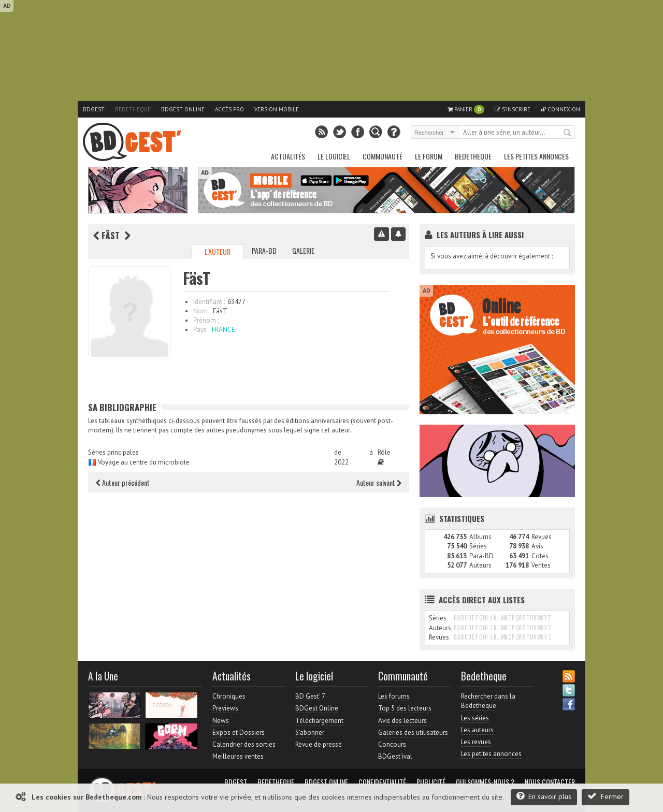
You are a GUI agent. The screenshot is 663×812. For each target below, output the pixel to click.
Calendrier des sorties (244, 744)
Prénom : (206, 320)
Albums (480, 537)
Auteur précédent (123, 482)
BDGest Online (183, 109)
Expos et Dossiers (239, 733)
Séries (478, 546)
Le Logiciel (334, 156)
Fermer (606, 796)
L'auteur (218, 251)
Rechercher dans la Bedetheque (488, 701)
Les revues (476, 742)
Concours (392, 744)
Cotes (540, 556)
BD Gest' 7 (310, 696)
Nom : (202, 311)
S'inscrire (513, 109)
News (221, 721)
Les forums (394, 696)
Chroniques (229, 696)
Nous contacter (550, 782)
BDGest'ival (395, 756)
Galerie (303, 250)
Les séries (475, 718)
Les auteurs (477, 730)
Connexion (560, 109)
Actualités (288, 156)
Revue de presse (319, 744)
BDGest (94, 109)
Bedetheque (133, 109)
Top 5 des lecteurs (405, 708)
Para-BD (264, 250)
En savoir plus (544, 796)
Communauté (383, 156)
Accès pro (229, 109)
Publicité (431, 782)
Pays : (201, 330)
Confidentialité (382, 782)
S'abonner (310, 733)
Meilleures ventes (238, 756)
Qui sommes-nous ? (485, 782)
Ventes (541, 565)
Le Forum (429, 156)
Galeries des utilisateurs (413, 733)
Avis (537, 546)
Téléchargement (319, 721)
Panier (466, 110)
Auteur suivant (379, 482)
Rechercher (568, 133)
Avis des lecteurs (402, 721)
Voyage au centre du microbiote (144, 462)
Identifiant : (209, 302)
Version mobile (277, 109)
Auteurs (480, 565)
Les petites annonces (536, 156)
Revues (542, 537)
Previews (225, 708)
